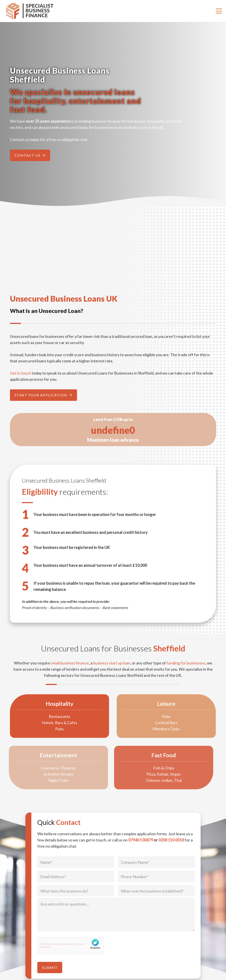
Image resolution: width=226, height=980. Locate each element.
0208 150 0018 (171, 840)
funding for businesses (186, 663)
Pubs (51, 729)
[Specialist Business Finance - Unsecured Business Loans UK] (32, 11)
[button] (219, 11)
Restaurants (51, 716)
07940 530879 (141, 840)
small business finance (70, 663)
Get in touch (21, 373)
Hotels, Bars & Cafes (51, 723)
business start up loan (112, 663)
